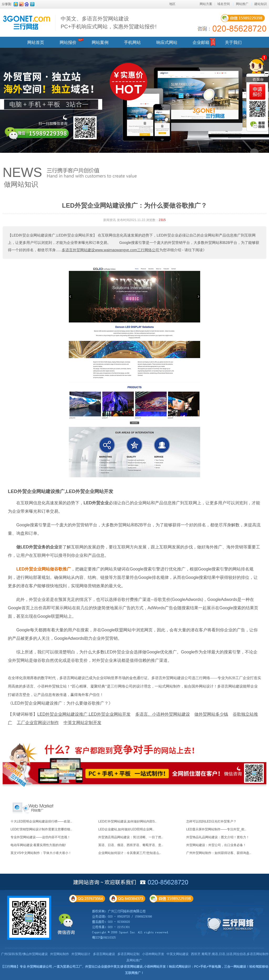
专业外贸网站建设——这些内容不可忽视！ (40, 837)
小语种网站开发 (153, 954)
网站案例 (100, 42)
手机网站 (132, 42)
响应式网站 (167, 42)
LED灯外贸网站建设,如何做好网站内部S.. (127, 821)
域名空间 (224, 4)
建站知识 (261, 4)
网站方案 (206, 4)
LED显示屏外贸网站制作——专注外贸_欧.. (216, 829)
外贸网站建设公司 (39, 967)
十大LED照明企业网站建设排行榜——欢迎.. (41, 821)
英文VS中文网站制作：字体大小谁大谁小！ (41, 853)
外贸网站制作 (60, 954)
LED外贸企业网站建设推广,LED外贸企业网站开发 (61, 491)
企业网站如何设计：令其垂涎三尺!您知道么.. (130, 853)
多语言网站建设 (104, 954)
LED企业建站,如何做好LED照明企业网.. (126, 829)
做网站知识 (21, 184)
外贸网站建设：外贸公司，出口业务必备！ (216, 845)
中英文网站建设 (178, 954)
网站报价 (68, 42)
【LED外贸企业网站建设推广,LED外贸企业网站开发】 (52, 235)
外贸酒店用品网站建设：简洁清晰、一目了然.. (131, 837)
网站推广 (242, 4)
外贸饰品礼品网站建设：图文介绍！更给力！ (218, 837)
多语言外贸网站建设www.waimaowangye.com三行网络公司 (110, 250)
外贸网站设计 (81, 954)
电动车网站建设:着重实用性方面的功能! (38, 845)
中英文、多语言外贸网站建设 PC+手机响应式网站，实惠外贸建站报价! (109, 23)
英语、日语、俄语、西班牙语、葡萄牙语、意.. (131, 845)
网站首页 (36, 42)
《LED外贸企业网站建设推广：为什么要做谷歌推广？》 (60, 703)
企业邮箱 (201, 42)
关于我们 (233, 42)
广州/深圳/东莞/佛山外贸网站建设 (24, 954)
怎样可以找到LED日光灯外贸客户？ (211, 821)
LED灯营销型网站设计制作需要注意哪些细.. (41, 829)
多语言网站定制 (128, 954)
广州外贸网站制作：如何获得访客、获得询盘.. (219, 853)
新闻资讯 (110, 220)
